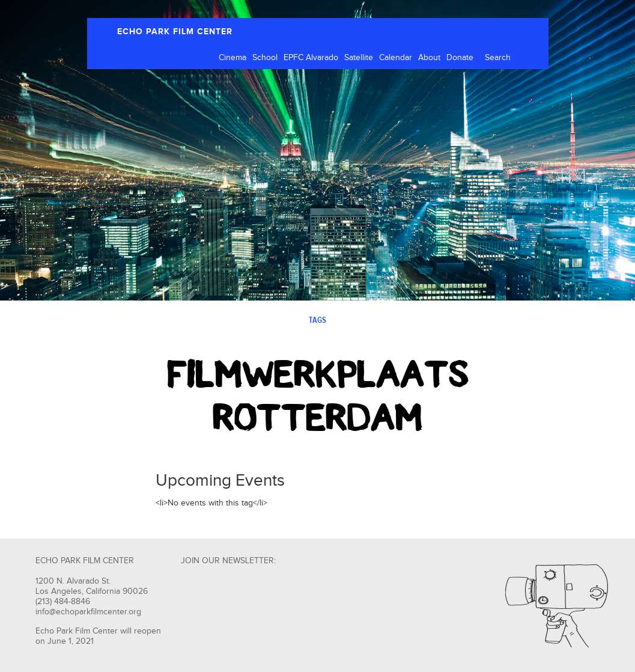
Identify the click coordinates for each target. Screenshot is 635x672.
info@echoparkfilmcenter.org (88, 612)
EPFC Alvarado (311, 58)
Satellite (359, 58)
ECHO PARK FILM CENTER (175, 32)
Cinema (232, 58)
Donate (460, 58)
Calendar (396, 58)
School (265, 58)
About (429, 58)
